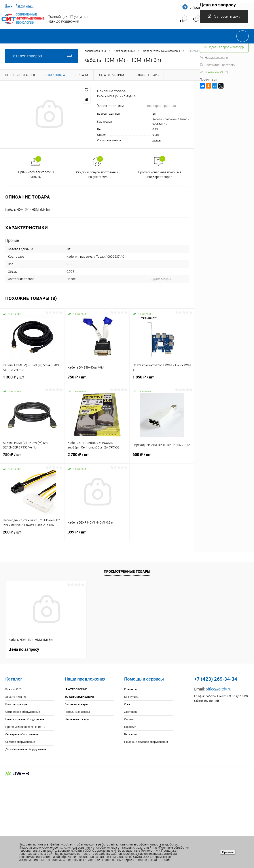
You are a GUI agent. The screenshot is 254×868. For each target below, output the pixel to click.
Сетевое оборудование (20, 742)
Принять (228, 852)
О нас (128, 704)
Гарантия (130, 727)
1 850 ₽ (162, 379)
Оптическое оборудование (23, 712)
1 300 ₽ (32, 379)
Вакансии (130, 734)
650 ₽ (162, 457)
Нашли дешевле (214, 58)
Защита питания (16, 697)
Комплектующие (16, 704)
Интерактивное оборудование (25, 719)
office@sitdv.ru (218, 689)
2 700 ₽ (97, 457)
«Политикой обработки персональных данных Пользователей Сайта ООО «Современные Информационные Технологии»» (95, 858)
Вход (9, 6)
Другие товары (161, 279)
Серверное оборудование (22, 734)
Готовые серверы (76, 704)
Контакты (131, 689)
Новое (156, 140)
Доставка (130, 712)
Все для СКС (13, 689)
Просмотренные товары (127, 572)
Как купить (131, 697)
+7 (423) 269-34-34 (216, 679)
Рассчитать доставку (217, 65)
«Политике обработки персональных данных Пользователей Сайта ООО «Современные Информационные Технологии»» (104, 849)
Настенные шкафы (77, 719)
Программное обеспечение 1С (25, 727)
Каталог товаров (42, 56)
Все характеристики (161, 106)
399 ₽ (97, 534)
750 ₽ (97, 379)
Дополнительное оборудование (26, 749)
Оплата (129, 719)
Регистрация (25, 6)
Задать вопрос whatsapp (224, 47)
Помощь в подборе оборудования (146, 742)
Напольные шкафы (77, 712)
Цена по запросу (24, 649)
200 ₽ (32, 534)
